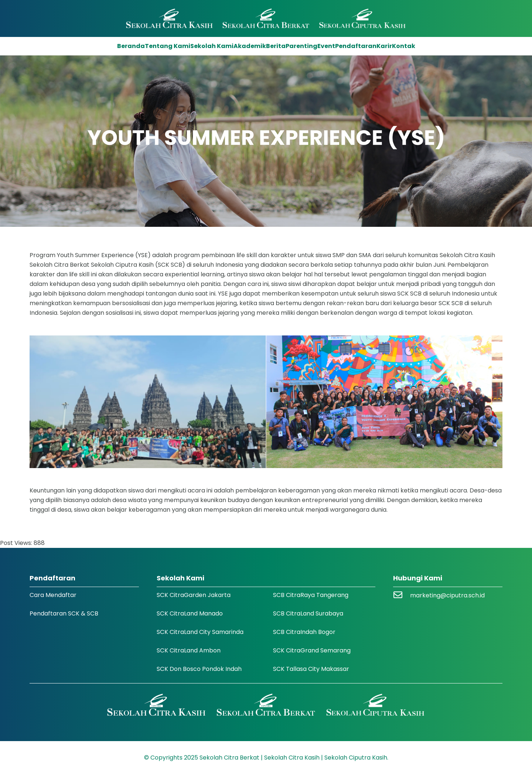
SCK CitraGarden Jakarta (194, 595)
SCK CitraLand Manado (190, 613)
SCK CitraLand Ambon (189, 650)
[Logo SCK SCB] (266, 18)
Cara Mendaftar (53, 595)
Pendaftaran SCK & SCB (64, 613)
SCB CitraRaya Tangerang (311, 595)
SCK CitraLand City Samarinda (200, 632)
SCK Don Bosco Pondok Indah (199, 669)
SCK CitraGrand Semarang (312, 650)
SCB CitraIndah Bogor (304, 632)
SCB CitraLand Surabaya (308, 613)
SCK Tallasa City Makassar (311, 669)
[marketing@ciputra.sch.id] (402, 596)
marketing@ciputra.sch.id (447, 595)
